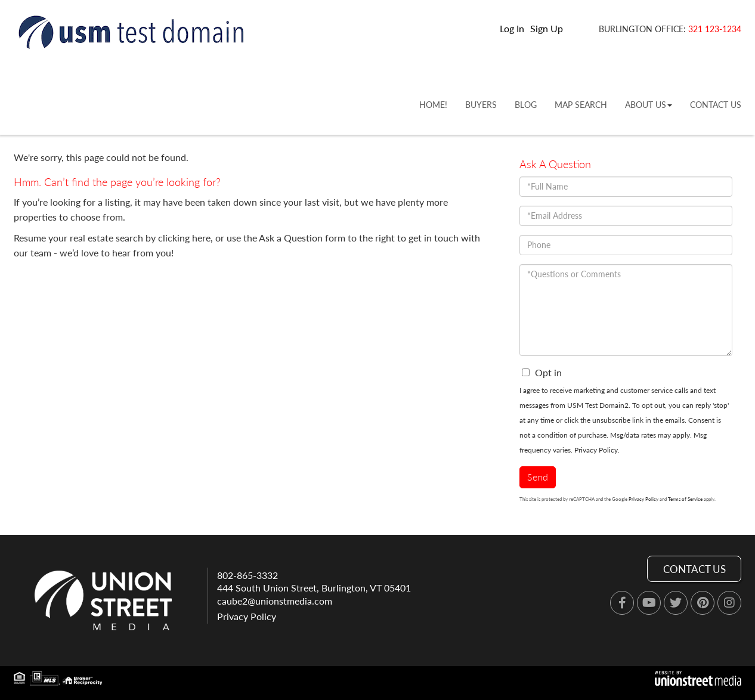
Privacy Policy (596, 450)
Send (538, 477)
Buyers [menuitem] (481, 105)
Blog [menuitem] (526, 105)
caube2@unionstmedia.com (275, 601)
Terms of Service (685, 499)
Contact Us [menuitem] (716, 105)
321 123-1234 (715, 29)
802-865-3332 (247, 575)
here (201, 238)
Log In (512, 28)
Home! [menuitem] (433, 105)
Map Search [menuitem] (581, 105)
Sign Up (547, 28)
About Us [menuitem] (649, 105)
